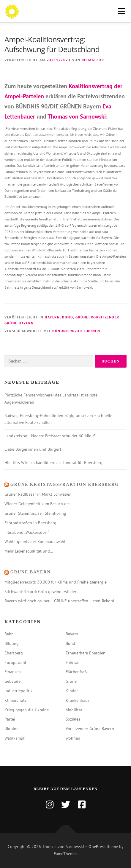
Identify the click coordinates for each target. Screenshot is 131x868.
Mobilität (74, 710)
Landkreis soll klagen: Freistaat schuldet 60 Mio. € (50, 436)
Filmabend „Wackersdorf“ (27, 532)
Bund (68, 317)
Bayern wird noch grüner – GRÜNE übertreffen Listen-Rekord (59, 601)
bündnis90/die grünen (76, 331)
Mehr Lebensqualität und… (29, 551)
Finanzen (13, 672)
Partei (10, 719)
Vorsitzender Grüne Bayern (90, 729)
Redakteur (93, 60)
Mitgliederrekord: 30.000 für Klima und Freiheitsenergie (56, 582)
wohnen (73, 738)
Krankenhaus (78, 700)
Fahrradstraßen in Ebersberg (30, 523)
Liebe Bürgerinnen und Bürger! (33, 449)
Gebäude (12, 681)
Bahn (9, 634)
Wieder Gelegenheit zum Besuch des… (39, 504)
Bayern (52, 317)
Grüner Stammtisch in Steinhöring (35, 513)
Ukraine (11, 729)
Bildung (12, 643)
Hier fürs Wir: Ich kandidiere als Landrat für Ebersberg (53, 463)
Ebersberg (14, 653)
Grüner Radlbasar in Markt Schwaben (38, 494)
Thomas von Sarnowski (77, 116)
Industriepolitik (19, 691)
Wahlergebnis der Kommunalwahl (35, 542)
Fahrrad (73, 662)
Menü (121, 11)
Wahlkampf (14, 738)
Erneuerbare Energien (86, 653)
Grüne (82, 317)
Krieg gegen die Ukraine (27, 710)
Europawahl (15, 662)
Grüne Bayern (31, 572)
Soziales (73, 719)
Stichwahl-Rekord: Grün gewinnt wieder (40, 592)
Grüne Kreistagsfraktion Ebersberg (65, 484)
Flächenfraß (76, 672)
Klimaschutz (15, 700)
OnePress (97, 847)
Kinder (72, 691)
